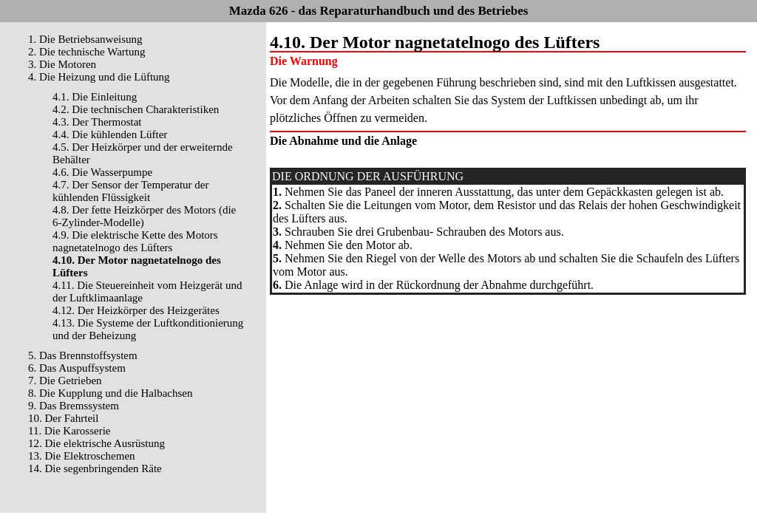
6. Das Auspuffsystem (77, 368)
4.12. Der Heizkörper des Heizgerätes (136, 310)
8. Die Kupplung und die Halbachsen (110, 393)
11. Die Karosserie (69, 431)
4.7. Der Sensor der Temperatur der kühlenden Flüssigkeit (131, 191)
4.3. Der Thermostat (97, 122)
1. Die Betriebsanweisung (85, 39)
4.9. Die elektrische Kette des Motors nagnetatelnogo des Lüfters (135, 241)
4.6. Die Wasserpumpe (102, 172)
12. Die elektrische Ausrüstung (96, 443)
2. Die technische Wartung (86, 52)
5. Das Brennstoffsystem (83, 355)
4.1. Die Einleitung (95, 97)
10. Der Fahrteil (63, 418)
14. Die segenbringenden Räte (95, 468)
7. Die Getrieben (65, 381)
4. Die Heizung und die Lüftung (99, 77)
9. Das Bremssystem (74, 406)
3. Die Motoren (62, 64)
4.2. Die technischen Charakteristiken (136, 109)
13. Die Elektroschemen (82, 456)
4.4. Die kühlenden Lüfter (110, 134)
